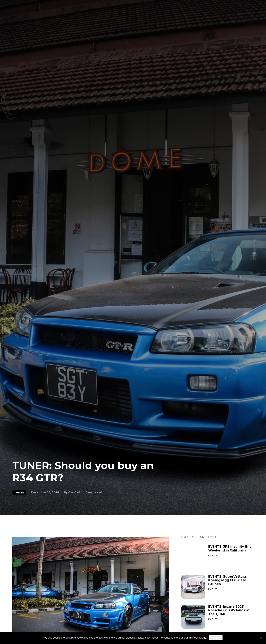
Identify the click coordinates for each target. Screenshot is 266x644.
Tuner (19, 493)
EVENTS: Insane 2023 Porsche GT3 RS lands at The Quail (230, 610)
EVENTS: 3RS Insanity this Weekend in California (230, 548)
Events (213, 555)
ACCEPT (216, 638)
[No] (261, 638)
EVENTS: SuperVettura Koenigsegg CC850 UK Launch (228, 580)
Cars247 (74, 492)
